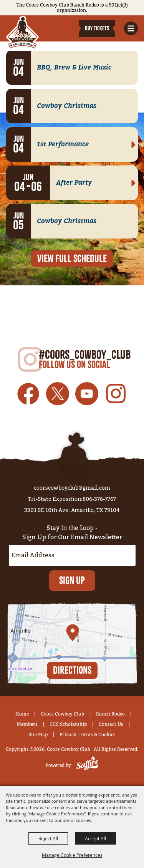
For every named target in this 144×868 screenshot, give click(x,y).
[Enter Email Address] (72, 555)
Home (22, 714)
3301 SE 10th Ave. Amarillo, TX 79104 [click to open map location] (72, 510)
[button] (131, 28)
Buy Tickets (97, 28)
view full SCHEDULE (72, 258)
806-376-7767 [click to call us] (99, 499)
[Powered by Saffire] (86, 765)
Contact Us (111, 724)
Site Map (38, 735)
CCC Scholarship (68, 724)
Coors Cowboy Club (62, 714)
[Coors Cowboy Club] (22, 33)
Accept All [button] (95, 838)
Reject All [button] (48, 838)
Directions (72, 670)
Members (27, 724)
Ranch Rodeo (110, 714)
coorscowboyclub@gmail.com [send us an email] (72, 488)
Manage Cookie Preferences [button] (72, 855)
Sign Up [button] (72, 580)
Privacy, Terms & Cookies (88, 735)
